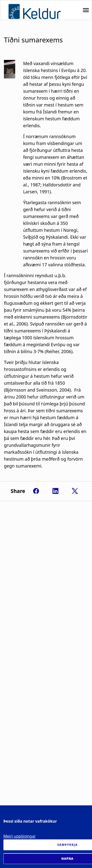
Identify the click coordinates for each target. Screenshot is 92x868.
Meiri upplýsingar (20, 836)
